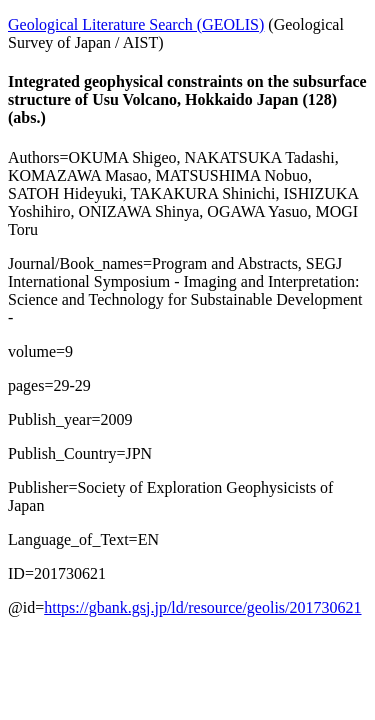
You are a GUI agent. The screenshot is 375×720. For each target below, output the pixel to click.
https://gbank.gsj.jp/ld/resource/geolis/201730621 (202, 607)
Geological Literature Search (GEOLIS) (136, 24)
